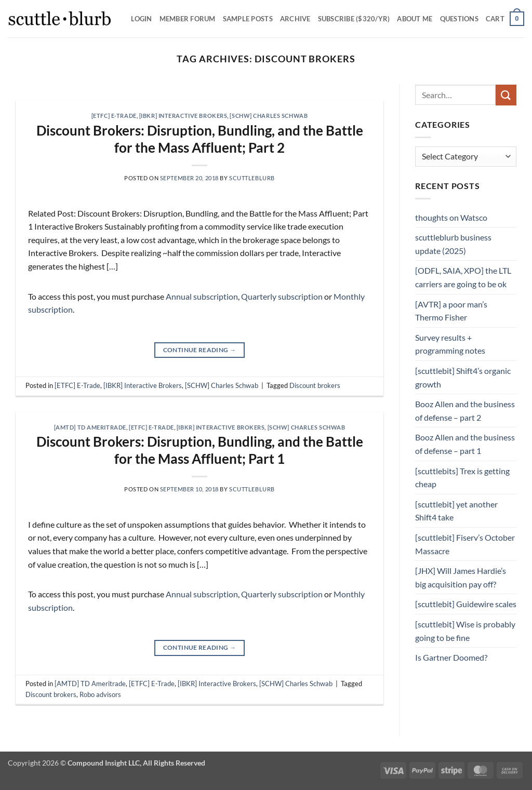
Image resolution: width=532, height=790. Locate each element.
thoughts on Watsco (451, 217)
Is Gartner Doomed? (451, 657)
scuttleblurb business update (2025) (453, 244)
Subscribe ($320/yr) (354, 19)
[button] (505, 19)
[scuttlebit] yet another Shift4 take (456, 511)
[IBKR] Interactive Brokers (183, 116)
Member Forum (188, 19)
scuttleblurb (252, 178)
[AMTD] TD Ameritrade (90, 427)
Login (141, 19)
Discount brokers (315, 385)
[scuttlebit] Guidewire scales (466, 604)
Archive (295, 19)
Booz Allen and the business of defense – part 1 (465, 444)
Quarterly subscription (282, 296)
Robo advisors (100, 694)
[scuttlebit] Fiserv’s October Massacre (465, 544)
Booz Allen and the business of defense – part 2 (465, 411)
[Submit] (506, 95)
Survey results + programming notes (450, 344)
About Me (415, 19)
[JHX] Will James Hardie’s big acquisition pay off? (461, 577)
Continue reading (200, 350)
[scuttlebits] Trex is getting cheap (462, 478)
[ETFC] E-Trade (114, 116)
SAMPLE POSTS (248, 19)
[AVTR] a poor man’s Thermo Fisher (451, 311)
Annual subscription (202, 296)
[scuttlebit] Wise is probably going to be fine (465, 631)
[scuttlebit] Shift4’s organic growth (463, 377)
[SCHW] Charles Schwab (269, 116)
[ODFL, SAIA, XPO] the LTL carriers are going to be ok (463, 277)
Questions (459, 19)
